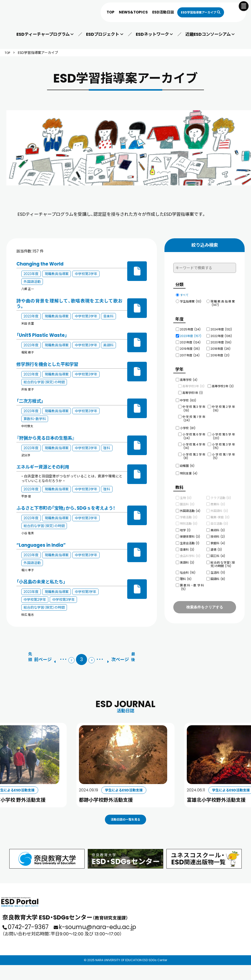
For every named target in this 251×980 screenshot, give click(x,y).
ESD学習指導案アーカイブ (193, 12)
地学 (185, 526)
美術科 (218, 526)
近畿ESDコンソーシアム (207, 34)
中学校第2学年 (223, 405)
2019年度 (190, 347)
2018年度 (220, 347)
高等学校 (189, 377)
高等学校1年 (193, 390)
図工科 (218, 551)
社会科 (188, 568)
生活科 (218, 568)
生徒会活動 (190, 539)
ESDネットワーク (152, 34)
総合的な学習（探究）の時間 (223, 560)
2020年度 (221, 341)
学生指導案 (191, 301)
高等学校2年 (223, 383)
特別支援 (189, 470)
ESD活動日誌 (152, 12)
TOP (100, 12)
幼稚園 (187, 463)
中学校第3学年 (194, 405)
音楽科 (187, 545)
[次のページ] (126, 657)
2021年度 (190, 341)
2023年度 (191, 334)
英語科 (187, 558)
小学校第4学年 (194, 443)
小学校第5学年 (223, 433)
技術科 (218, 532)
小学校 (188, 425)
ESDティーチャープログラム (44, 34)
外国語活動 (190, 506)
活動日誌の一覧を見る (125, 826)
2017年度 (190, 354)
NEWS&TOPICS (123, 12)
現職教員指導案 (223, 303)
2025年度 (190, 328)
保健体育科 (190, 532)
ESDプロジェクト (103, 34)
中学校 (188, 397)
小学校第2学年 (194, 453)
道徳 (216, 545)
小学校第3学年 (223, 443)
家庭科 (218, 539)
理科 (186, 575)
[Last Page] (145, 658)
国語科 (218, 575)
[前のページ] (37, 657)
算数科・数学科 (192, 583)
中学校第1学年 (194, 416)
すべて (184, 295)
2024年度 (221, 328)
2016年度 (220, 354)
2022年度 (221, 334)
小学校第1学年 (223, 453)
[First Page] (18, 658)
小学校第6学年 (194, 433)
